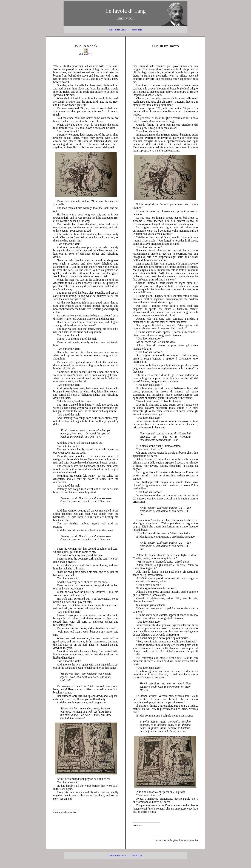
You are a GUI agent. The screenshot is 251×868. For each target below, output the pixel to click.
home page (137, 30)
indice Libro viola (117, 30)
